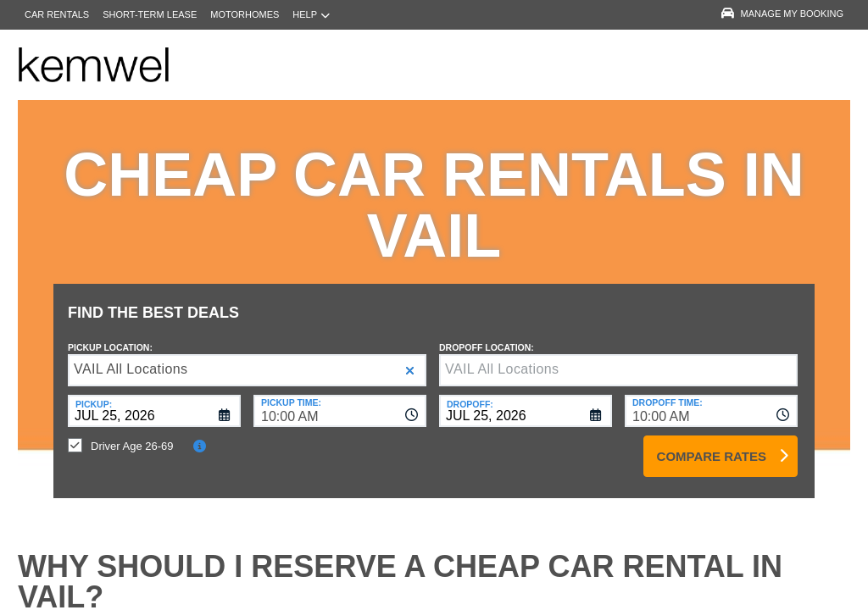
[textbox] (618, 358)
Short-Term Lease (150, 14)
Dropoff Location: (487, 335)
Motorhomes (245, 14)
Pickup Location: (110, 335)
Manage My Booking (782, 14)
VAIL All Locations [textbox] (131, 356)
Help (311, 15)
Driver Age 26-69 (132, 433)
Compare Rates (712, 444)
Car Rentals (57, 14)
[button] (410, 358)
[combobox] (340, 398)
